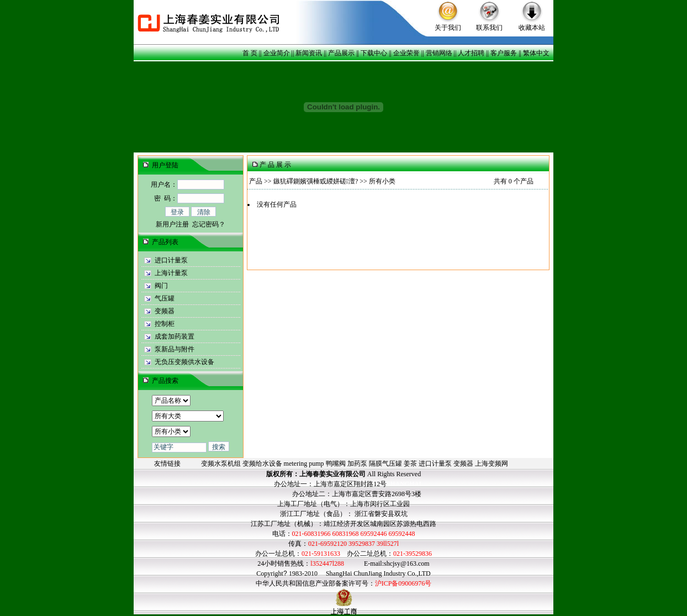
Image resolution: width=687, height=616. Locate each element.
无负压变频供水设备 (184, 362)
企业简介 (277, 53)
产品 (256, 181)
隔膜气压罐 (385, 464)
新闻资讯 (309, 53)
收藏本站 (532, 28)
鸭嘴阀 (336, 464)
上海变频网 (492, 464)
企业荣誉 (406, 53)
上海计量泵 (171, 273)
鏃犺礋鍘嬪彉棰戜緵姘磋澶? (316, 181)
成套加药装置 (175, 336)
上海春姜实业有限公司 (332, 474)
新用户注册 (172, 224)
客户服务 (504, 53)
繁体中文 (536, 53)
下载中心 (374, 53)
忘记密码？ (209, 224)
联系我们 (489, 28)
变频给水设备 (262, 464)
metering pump (304, 464)
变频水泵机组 (221, 464)
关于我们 (448, 28)
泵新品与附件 (175, 349)
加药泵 (357, 464)
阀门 (161, 286)
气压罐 (165, 298)
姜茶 (410, 464)
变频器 (165, 311)
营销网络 (439, 53)
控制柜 (165, 324)
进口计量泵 (171, 260)
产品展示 (341, 53)
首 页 (250, 53)
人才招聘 (471, 53)
